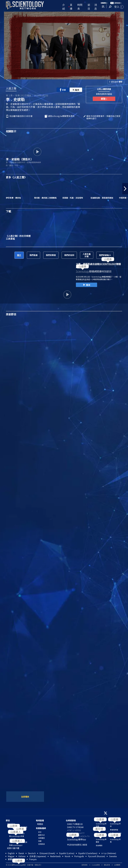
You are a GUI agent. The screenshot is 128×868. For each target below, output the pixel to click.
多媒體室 (41, 838)
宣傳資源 (41, 844)
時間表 (80, 7)
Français (33, 859)
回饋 (40, 841)
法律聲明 (117, 865)
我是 (16, 845)
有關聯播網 (41, 828)
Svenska (113, 856)
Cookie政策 (96, 865)
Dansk (21, 853)
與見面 (17, 836)
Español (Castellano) (88, 853)
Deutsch (32, 853)
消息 (96, 7)
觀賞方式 (41, 835)
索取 (104, 99)
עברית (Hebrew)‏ (109, 853)
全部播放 (25, 797)
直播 (71, 7)
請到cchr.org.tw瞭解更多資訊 (61, 116)
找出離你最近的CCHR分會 (21, 116)
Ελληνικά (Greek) (47, 853)
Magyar (11, 856)
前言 (40, 832)
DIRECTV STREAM (75, 827)
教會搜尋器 (114, 830)
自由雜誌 (99, 845)
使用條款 (84, 865)
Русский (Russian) (97, 856)
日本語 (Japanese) (38, 856)
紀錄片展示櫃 (13, 848)
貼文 (76, 90)
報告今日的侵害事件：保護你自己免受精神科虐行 (103, 117)
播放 (86, 285)
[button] (125, 189)
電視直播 (40, 820)
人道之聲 (11, 88)
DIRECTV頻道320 (75, 824)
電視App (77, 839)
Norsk (67, 856)
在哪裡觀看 (71, 820)
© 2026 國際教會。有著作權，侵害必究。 (24, 865)
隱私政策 (107, 865)
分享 (63, 90)
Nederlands (55, 856)
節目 (89, 7)
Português (79, 856)
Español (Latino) (67, 853)
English (11, 853)
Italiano (22, 856)
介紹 (64, 7)
